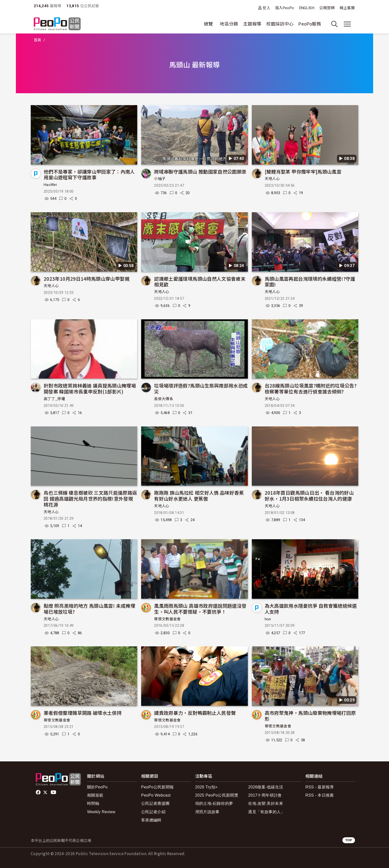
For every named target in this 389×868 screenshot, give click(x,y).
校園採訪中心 (280, 24)
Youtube (54, 792)
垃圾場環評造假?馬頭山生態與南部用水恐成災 (201, 388)
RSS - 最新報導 (320, 787)
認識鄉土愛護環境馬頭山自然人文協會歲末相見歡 (200, 282)
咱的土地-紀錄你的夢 (214, 803)
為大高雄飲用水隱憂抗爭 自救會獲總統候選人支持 (311, 609)
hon (268, 619)
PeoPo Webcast (156, 795)
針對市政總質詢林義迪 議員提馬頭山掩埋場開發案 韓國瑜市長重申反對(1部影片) (90, 388)
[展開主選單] (347, 24)
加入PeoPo (285, 8)
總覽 (209, 24)
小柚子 (160, 179)
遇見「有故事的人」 (266, 812)
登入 (266, 8)
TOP (349, 840)
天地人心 (272, 179)
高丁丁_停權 (54, 399)
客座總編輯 (151, 820)
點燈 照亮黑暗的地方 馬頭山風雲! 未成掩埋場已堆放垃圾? (89, 609)
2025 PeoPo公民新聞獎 (217, 795)
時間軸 (93, 803)
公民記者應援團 (155, 803)
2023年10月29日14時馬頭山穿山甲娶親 (87, 279)
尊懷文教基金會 (167, 619)
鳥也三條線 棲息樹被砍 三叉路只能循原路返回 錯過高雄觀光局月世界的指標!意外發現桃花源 (90, 498)
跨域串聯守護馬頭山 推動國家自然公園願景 (200, 171)
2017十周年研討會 (265, 795)
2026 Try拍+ (207, 787)
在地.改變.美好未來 (266, 803)
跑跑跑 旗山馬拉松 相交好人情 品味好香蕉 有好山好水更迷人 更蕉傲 (199, 495)
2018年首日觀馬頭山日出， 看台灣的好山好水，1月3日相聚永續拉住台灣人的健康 (309, 495)
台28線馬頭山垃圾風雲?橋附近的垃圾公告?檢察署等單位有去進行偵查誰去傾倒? (311, 388)
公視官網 (327, 8)
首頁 (38, 40)
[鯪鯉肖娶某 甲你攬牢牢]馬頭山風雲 (303, 171)
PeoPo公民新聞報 (158, 787)
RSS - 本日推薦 (320, 795)
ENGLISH (307, 8)
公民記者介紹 (153, 812)
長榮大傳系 (164, 399)
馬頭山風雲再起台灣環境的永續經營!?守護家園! (310, 282)
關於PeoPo (97, 787)
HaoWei (50, 185)
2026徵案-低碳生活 (266, 787)
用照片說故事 (207, 812)
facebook (39, 792)
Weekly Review (101, 812)
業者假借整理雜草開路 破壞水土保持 (83, 713)
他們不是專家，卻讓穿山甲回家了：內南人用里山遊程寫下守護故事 (89, 174)
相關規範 (95, 795)
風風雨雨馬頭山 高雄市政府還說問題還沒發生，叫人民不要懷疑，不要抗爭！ (200, 609)
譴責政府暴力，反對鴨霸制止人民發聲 (195, 713)
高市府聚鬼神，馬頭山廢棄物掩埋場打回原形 (310, 716)
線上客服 (347, 8)
